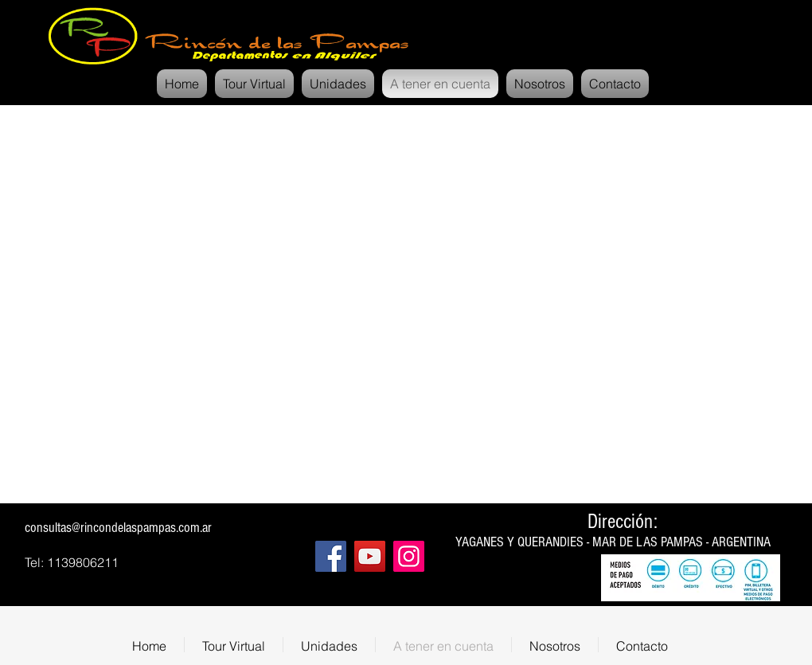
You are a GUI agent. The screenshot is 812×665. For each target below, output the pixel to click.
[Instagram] (409, 556)
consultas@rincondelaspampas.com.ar (118, 528)
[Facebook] (331, 556)
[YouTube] (370, 556)
